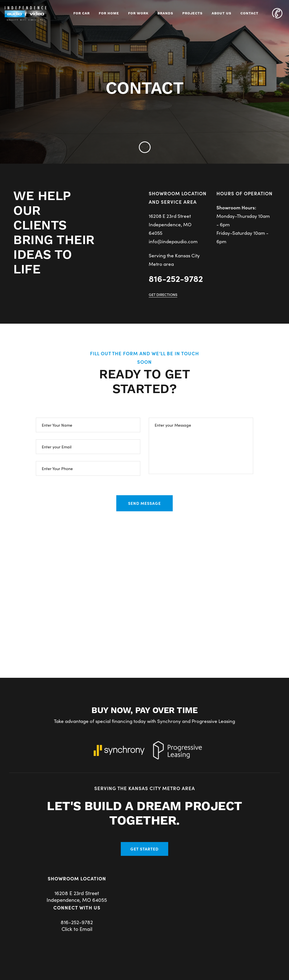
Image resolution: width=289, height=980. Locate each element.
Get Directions (163, 294)
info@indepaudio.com (173, 241)
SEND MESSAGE (144, 503)
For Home (109, 13)
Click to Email (77, 929)
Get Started (144, 849)
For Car (82, 13)
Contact (249, 13)
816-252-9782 (176, 278)
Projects (192, 13)
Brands (165, 13)
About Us (222, 13)
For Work (138, 13)
